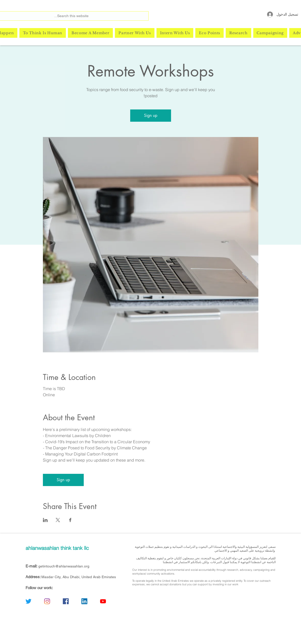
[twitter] (28, 601)
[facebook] (66, 601)
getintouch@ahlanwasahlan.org (64, 566)
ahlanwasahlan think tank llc (57, 548)
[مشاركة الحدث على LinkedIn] (45, 520)
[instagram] (47, 601)
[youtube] (103, 601)
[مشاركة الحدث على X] (58, 520)
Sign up (151, 115)
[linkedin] (84, 601)
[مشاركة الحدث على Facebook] (70, 520)
